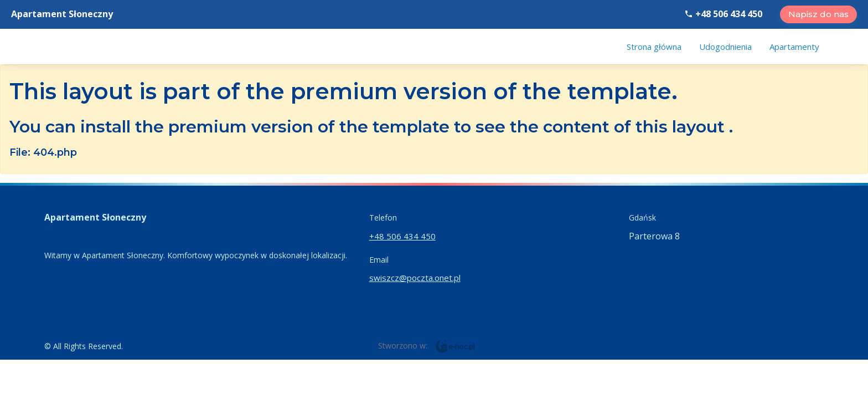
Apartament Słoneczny (62, 14)
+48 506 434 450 (723, 14)
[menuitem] (654, 47)
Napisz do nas (818, 14)
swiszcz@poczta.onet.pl (415, 278)
